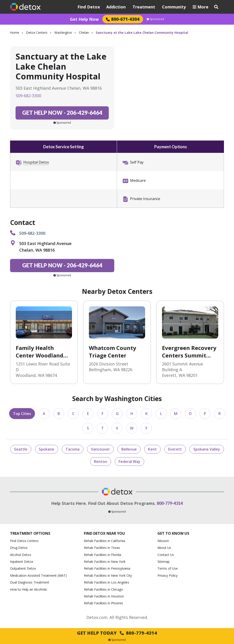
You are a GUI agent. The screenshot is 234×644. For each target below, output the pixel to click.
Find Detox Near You (104, 533)
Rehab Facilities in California (104, 541)
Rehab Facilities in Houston (104, 596)
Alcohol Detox (21, 555)
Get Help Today (117, 633)
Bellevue (129, 449)
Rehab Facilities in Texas (102, 548)
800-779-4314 (170, 503)
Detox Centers (37, 33)
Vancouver (100, 449)
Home (15, 33)
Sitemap (164, 562)
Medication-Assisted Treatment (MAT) (38, 575)
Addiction (116, 7)
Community (174, 7)
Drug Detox (19, 548)
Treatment (144, 7)
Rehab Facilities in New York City (108, 575)
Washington (63, 33)
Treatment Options (30, 533)
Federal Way (129, 461)
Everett (175, 449)
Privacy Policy (168, 575)
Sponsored (155, 19)
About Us (164, 548)
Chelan (84, 33)
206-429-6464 (62, 113)
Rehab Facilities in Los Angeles (106, 582)
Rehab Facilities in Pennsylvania (107, 568)
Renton (101, 461)
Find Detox (89, 7)
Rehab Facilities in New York (105, 562)
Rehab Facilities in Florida (102, 555)
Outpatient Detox (23, 568)
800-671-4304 (123, 19)
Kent (152, 449)
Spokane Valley (207, 449)
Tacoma (73, 449)
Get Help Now (84, 19)
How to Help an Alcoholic (29, 589)
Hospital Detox (36, 162)
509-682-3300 (28, 96)
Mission (163, 541)
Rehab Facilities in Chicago (103, 589)
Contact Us (166, 555)
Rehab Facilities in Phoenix (103, 603)
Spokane (47, 449)
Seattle (21, 449)
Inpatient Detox (22, 562)
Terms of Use (168, 568)
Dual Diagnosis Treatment (30, 582)
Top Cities (22, 414)
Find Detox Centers (24, 541)
